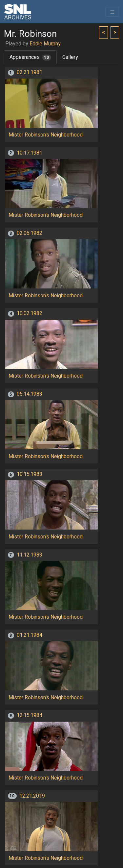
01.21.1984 (30, 635)
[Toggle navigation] (112, 12)
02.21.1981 (30, 72)
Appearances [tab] (30, 57)
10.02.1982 (30, 313)
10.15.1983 (30, 474)
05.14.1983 (30, 394)
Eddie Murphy (45, 44)
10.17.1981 (30, 153)
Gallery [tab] (70, 57)
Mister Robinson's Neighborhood (46, 135)
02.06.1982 (30, 233)
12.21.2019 (32, 796)
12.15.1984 (30, 715)
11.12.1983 (30, 555)
